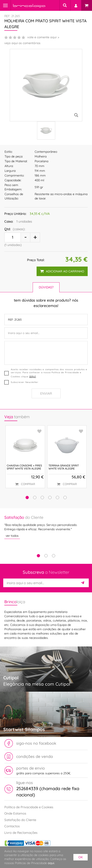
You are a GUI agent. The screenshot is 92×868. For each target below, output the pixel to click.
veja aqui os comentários (22, 43)
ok (81, 857)
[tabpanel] (46, 527)
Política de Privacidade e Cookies (29, 807)
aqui (33, 376)
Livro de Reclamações (21, 833)
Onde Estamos (15, 813)
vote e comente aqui (42, 37)
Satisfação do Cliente (20, 820)
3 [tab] (54, 556)
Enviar (46, 393)
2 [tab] (46, 556)
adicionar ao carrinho (62, 271)
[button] (27, 497)
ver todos (12, 535)
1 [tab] (38, 556)
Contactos (12, 826)
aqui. (51, 863)
